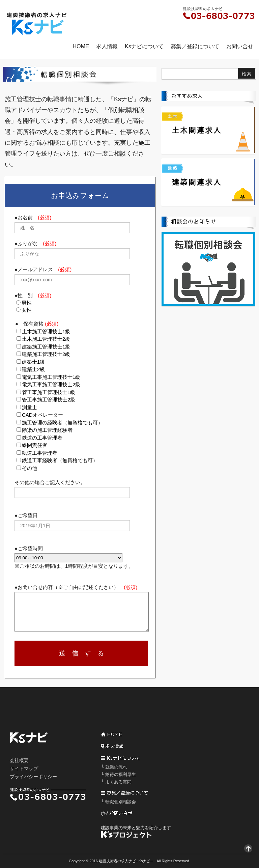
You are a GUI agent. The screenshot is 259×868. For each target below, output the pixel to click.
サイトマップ (24, 768)
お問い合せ (240, 46)
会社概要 (19, 760)
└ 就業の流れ (114, 767)
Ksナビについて (144, 46)
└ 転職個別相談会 (118, 802)
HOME (81, 46)
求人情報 (107, 46)
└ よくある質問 (116, 782)
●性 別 (33, 295)
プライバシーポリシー (33, 777)
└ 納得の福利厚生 (118, 774)
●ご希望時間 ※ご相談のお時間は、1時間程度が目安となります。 (74, 557)
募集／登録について (195, 46)
